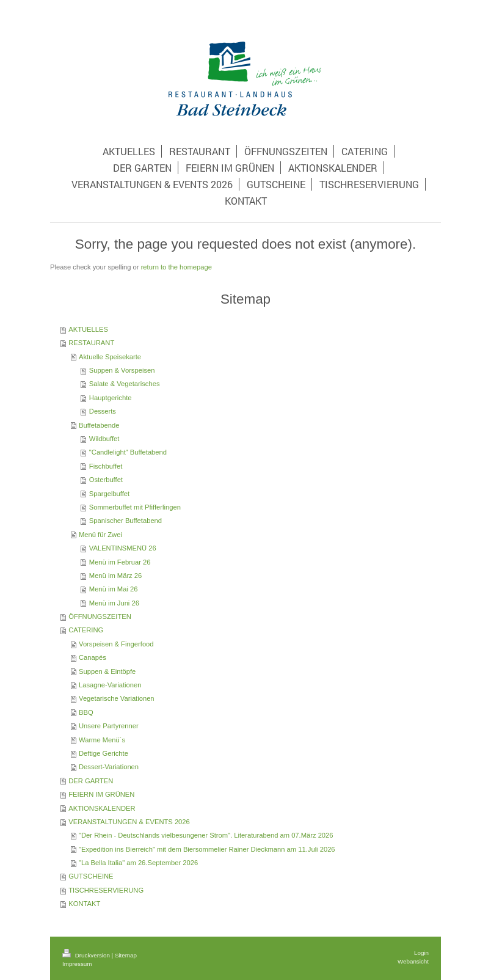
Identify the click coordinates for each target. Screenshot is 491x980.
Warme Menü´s (102, 740)
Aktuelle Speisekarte (110, 357)
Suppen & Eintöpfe (107, 671)
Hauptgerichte (111, 398)
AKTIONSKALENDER (102, 808)
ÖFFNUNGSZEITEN (100, 616)
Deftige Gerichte (104, 753)
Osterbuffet (106, 480)
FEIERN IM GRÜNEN (101, 794)
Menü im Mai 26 (114, 589)
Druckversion (87, 955)
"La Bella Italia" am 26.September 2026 (138, 863)
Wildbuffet (104, 439)
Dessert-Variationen (109, 767)
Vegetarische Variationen (117, 698)
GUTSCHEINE (91, 876)
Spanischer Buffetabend (125, 521)
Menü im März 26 (115, 576)
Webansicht (413, 961)
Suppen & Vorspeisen (122, 370)
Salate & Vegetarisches (125, 384)
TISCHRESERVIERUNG (106, 890)
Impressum (77, 964)
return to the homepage (176, 267)
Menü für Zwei (100, 535)
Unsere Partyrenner (109, 726)
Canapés (93, 657)
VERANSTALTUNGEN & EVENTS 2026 (129, 822)
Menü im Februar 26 (120, 562)
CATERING (86, 630)
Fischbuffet (106, 466)
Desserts (103, 411)
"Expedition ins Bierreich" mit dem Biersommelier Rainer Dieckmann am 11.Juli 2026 (207, 849)
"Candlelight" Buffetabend (128, 452)
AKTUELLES (88, 329)
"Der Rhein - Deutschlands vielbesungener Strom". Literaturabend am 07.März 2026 (206, 835)
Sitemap (126, 955)
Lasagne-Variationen (110, 685)
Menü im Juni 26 (114, 603)
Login (421, 953)
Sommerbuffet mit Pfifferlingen (135, 507)
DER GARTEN (91, 781)
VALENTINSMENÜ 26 (123, 548)
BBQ (86, 712)
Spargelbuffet (109, 494)
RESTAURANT (91, 343)
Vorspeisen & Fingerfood (116, 644)
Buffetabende (99, 425)
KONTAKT (84, 904)
